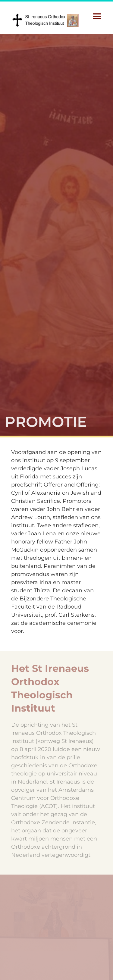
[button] (97, 16)
